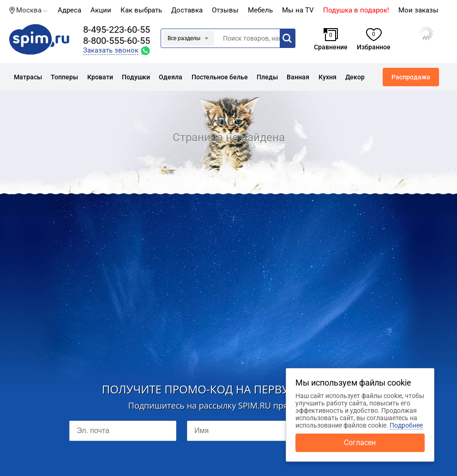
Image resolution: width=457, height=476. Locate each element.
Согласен (360, 443)
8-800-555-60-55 (117, 41)
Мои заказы (418, 10)
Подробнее (406, 425)
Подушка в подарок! (356, 10)
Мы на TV (298, 10)
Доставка (187, 10)
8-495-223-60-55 (117, 30)
